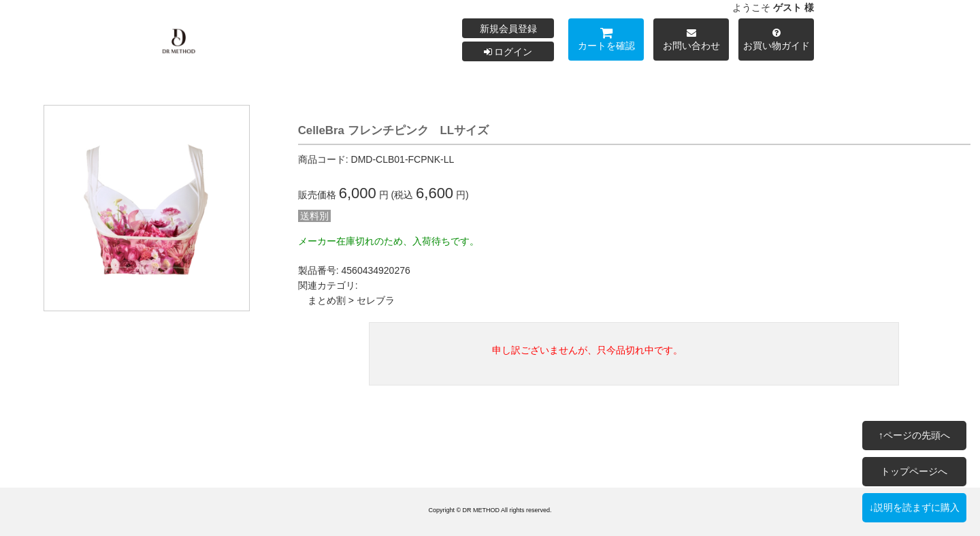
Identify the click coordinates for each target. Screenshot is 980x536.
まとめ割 (327, 300)
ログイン (508, 52)
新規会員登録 (508, 29)
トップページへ (914, 471)
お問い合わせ (691, 41)
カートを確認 (606, 41)
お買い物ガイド (776, 41)
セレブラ (376, 300)
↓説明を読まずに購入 (914, 507)
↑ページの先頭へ (914, 435)
